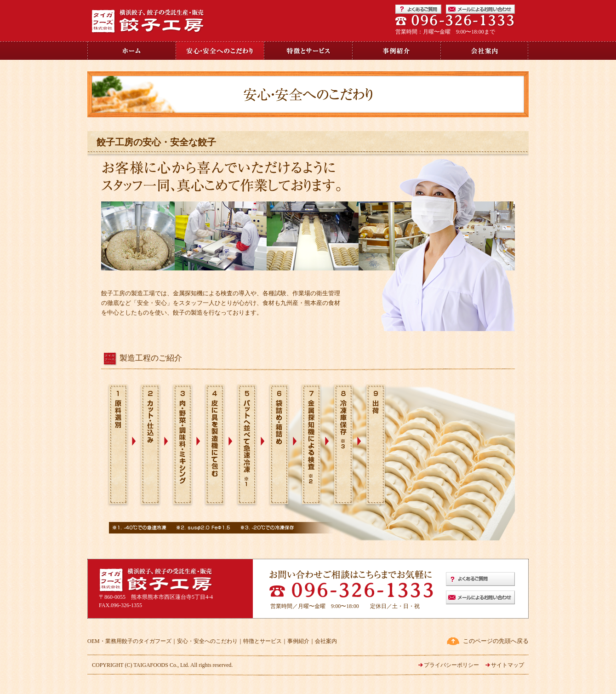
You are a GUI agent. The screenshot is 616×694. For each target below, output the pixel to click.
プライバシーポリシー (451, 665)
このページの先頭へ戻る (496, 641)
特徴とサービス (262, 641)
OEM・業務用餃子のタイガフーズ (129, 641)
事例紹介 (298, 641)
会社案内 (326, 641)
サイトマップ (508, 665)
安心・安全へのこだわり (207, 641)
